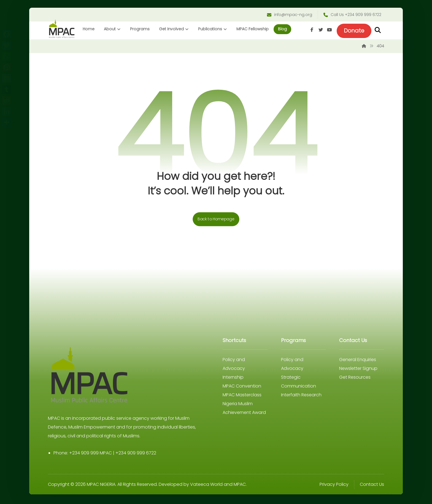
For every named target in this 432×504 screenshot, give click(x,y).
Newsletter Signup (357, 370)
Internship (233, 379)
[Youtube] (328, 31)
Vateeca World (208, 486)
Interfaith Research (300, 396)
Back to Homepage (216, 220)
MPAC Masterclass (242, 396)
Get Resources (353, 379)
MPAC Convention (242, 387)
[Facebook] (310, 31)
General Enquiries (356, 361)
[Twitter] (319, 31)
